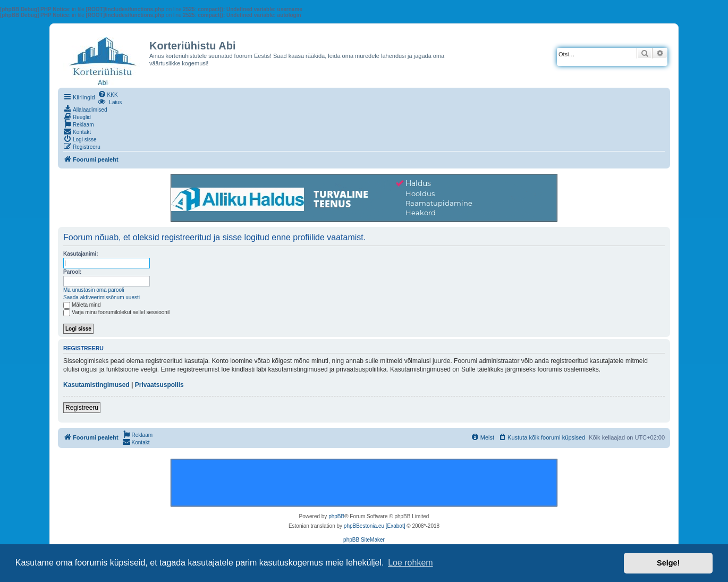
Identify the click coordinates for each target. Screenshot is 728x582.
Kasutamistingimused (96, 385)
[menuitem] (108, 94)
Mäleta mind (82, 305)
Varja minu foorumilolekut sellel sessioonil (116, 312)
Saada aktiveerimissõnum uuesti (101, 297)
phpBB (336, 516)
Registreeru (82, 408)
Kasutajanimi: (81, 254)
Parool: (72, 272)
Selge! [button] (668, 563)
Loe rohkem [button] (410, 563)
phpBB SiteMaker (364, 540)
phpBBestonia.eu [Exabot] (375, 526)
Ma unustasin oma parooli (94, 290)
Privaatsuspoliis (159, 385)
